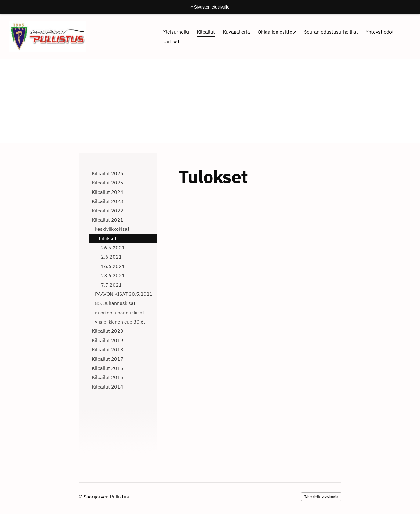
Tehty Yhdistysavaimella (321, 496)
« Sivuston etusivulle (210, 7)
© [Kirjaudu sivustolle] (81, 497)
